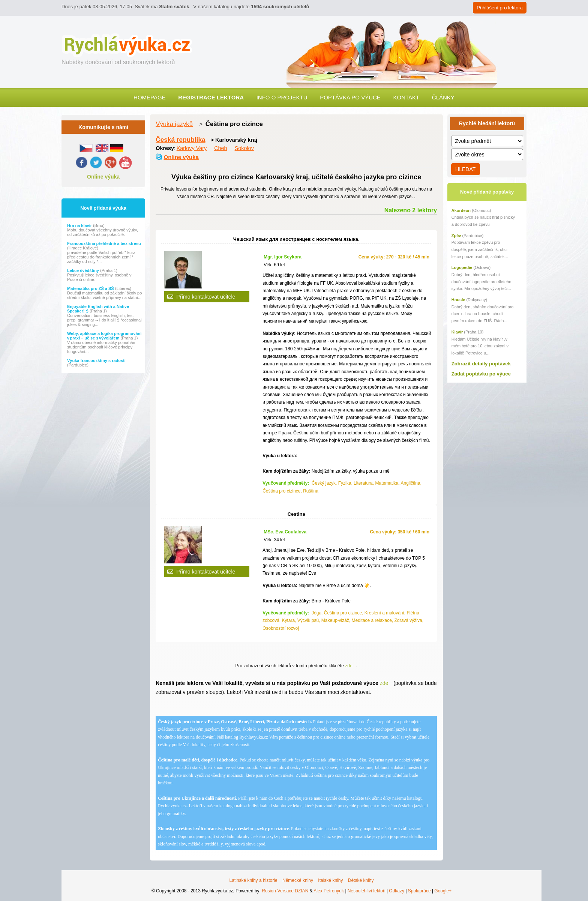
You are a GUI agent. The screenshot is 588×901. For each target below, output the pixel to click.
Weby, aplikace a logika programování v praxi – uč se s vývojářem (104, 336)
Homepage (150, 97)
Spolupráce (419, 891)
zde (349, 666)
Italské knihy (330, 880)
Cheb (220, 148)
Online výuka (103, 177)
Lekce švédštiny (84, 270)
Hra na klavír (80, 225)
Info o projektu (282, 97)
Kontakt (406, 97)
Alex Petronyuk (329, 891)
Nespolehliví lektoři (367, 891)
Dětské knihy (361, 880)
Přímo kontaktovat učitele (206, 297)
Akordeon (461, 210)
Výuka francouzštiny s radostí (96, 360)
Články (443, 97)
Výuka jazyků (174, 124)
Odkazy (397, 891)
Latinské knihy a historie (253, 880)
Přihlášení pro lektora (500, 8)
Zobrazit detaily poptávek (481, 364)
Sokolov (244, 148)
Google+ (443, 891)
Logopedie (462, 267)
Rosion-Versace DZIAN (285, 891)
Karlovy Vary (192, 148)
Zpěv (456, 236)
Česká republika (180, 140)
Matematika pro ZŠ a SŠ (91, 288)
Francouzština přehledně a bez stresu (104, 243)
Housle (458, 300)
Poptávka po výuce (350, 97)
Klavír (457, 332)
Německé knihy (298, 880)
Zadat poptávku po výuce (481, 374)
